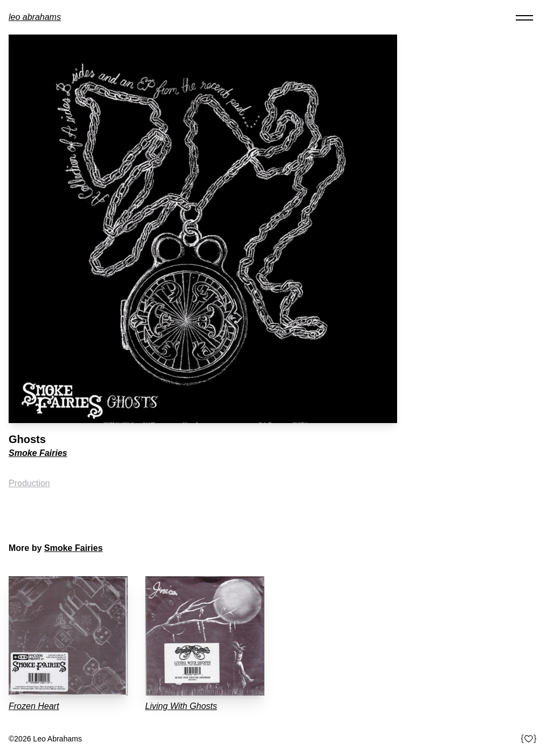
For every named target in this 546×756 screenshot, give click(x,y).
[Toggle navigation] (524, 17)
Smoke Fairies (38, 453)
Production (29, 483)
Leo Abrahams (35, 17)
